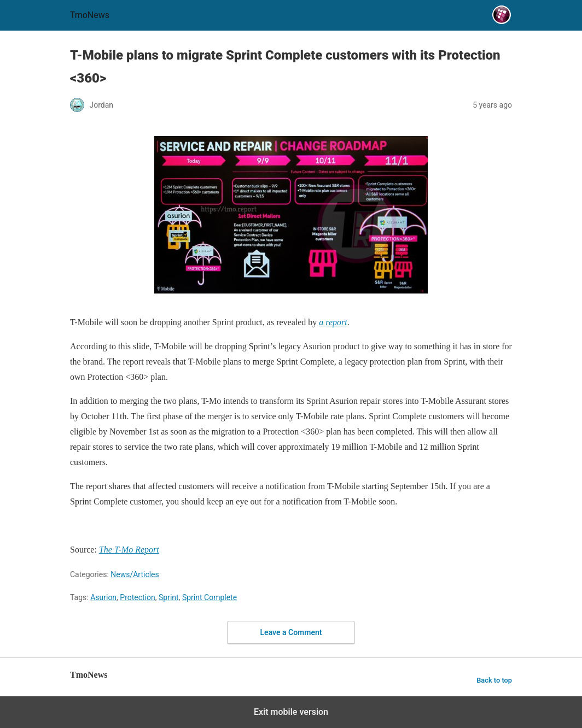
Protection (137, 597)
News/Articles (135, 574)
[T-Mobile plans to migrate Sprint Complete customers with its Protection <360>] (333, 322)
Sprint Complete (209, 597)
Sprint (169, 597)
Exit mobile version (291, 712)
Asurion (103, 597)
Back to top (494, 680)
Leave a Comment (291, 632)
